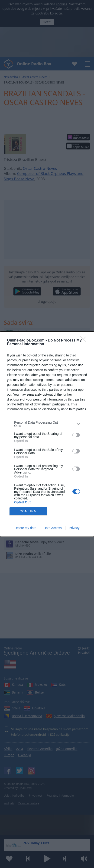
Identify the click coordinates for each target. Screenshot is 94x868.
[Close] (85, 339)
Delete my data (26, 529)
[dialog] (47, 434)
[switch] (76, 434)
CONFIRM (30, 511)
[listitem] (47, 423)
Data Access (53, 529)
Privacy (74, 529)
